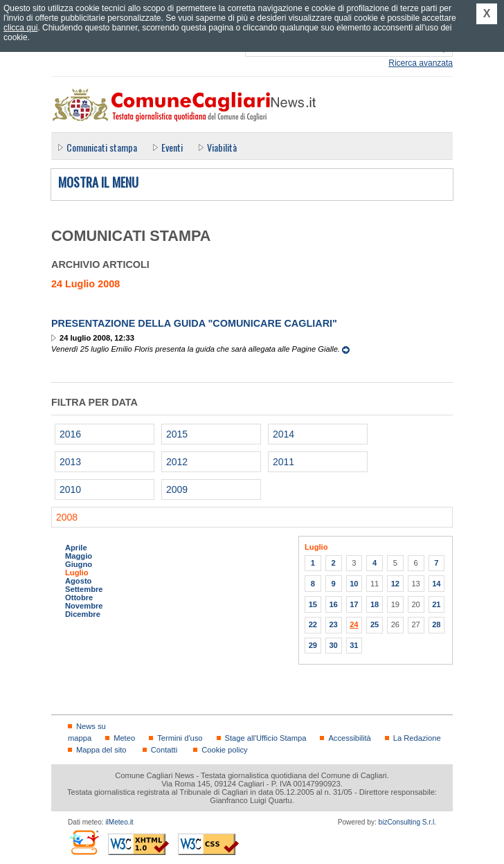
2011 (283, 462)
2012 (177, 462)
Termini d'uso (180, 738)
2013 (70, 462)
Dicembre (83, 614)
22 (313, 624)
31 (354, 645)
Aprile (76, 548)
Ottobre (79, 597)
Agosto (78, 581)
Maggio (79, 556)
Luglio (76, 573)
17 (354, 604)
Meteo (124, 738)
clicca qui (20, 28)
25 (375, 624)
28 (436, 624)
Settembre (84, 589)
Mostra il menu (98, 183)
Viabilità (222, 147)
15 (313, 604)
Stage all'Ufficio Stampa (266, 738)
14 (436, 584)
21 (436, 604)
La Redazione (417, 738)
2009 (177, 489)
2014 (283, 434)
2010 (70, 489)
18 (375, 604)
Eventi (172, 147)
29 (313, 645)
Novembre (84, 606)
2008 (67, 517)
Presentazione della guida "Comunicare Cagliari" (194, 323)
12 (395, 584)
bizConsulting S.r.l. (407, 822)
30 (333, 645)
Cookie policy (224, 750)
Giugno (79, 564)
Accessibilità (349, 738)
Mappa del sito (101, 750)
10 (354, 584)
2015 (177, 434)
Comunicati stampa (102, 147)
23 (333, 624)
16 (333, 604)
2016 (70, 434)
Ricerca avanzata (421, 63)
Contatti (164, 750)
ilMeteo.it (119, 822)
